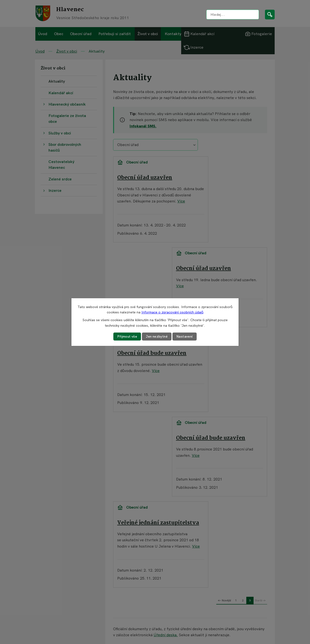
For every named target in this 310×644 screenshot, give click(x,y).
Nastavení (185, 336)
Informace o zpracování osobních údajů (172, 312)
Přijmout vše (127, 336)
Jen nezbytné (157, 336)
